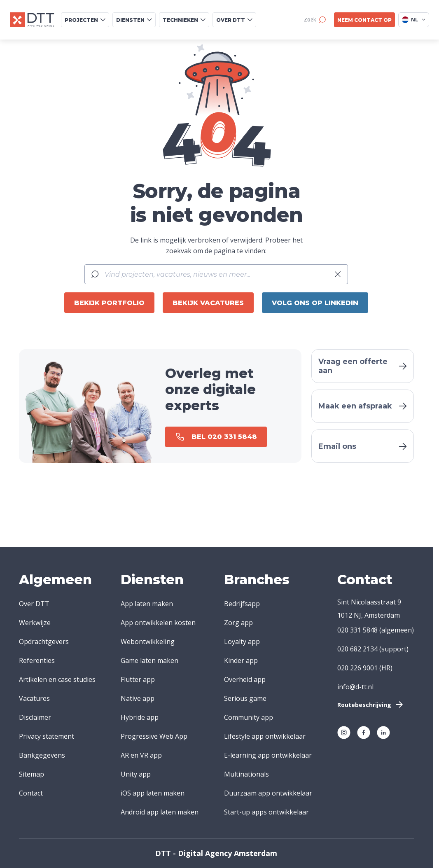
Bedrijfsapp (242, 604)
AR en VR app (141, 755)
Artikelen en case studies (57, 679)
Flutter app (138, 679)
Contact (31, 793)
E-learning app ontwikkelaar (268, 755)
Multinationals (246, 774)
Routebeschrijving (371, 705)
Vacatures (34, 698)
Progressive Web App (154, 736)
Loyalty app (242, 642)
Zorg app (238, 623)
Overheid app (245, 679)
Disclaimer (35, 717)
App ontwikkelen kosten (158, 623)
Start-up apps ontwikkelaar (266, 812)
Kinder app (241, 660)
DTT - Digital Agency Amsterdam (216, 853)
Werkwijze (35, 623)
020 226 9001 (357, 668)
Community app (249, 717)
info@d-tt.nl (355, 687)
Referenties (37, 660)
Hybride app (140, 717)
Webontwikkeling (148, 642)
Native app (138, 698)
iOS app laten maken (153, 793)
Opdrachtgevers (44, 642)
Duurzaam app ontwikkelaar (268, 793)
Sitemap (32, 774)
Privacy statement (47, 736)
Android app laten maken (160, 812)
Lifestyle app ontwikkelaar (265, 736)
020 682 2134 (357, 649)
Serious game (245, 698)
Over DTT (34, 604)
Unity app (136, 774)
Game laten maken (149, 660)
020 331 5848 (357, 630)
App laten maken (147, 604)
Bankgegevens (42, 755)
